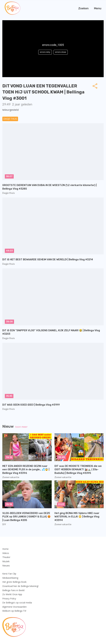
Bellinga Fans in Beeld (13, 590)
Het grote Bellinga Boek (14, 582)
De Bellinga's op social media (17, 603)
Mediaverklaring (10, 578)
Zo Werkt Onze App (12, 594)
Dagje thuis (10, 119)
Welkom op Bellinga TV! (14, 611)
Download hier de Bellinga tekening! (20, 586)
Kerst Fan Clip (9, 574)
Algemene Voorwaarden (14, 607)
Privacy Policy (9, 599)
